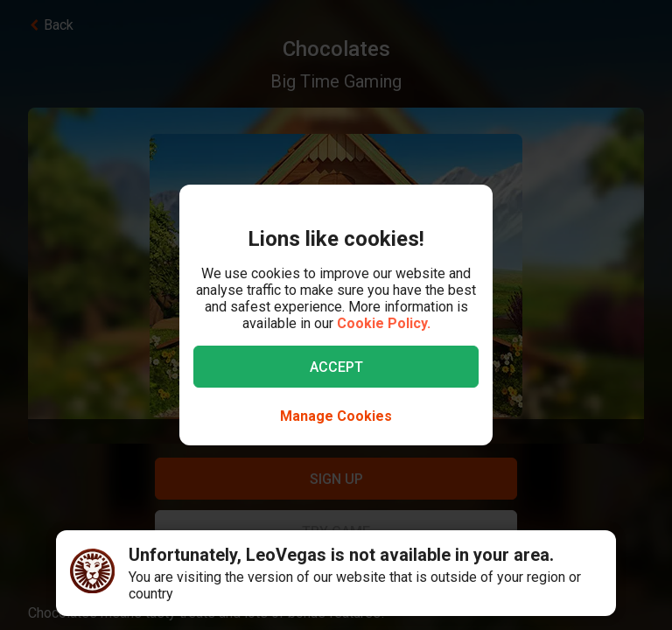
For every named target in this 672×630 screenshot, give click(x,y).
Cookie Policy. (384, 323)
